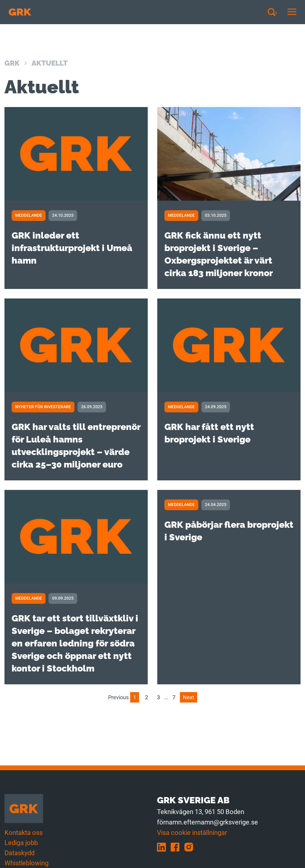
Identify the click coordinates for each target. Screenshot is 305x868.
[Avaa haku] (275, 12)
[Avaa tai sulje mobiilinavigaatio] (292, 12)
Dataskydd (20, 853)
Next (189, 697)
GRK (12, 63)
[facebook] (178, 847)
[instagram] (191, 847)
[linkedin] (164, 847)
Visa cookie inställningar (192, 833)
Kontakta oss (24, 833)
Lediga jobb (21, 843)
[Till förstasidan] (20, 12)
